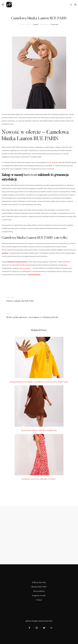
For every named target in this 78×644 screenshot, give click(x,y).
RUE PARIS (41, 118)
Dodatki (55, 162)
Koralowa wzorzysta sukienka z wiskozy (39, 479)
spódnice (25, 243)
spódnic (6, 253)
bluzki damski (35, 275)
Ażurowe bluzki (25, 268)
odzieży (40, 201)
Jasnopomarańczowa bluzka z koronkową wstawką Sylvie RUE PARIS (39, 382)
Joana (36, 25)
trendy (49, 162)
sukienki (66, 262)
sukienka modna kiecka (17, 262)
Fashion (55, 25)
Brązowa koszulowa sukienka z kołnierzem (39, 431)
